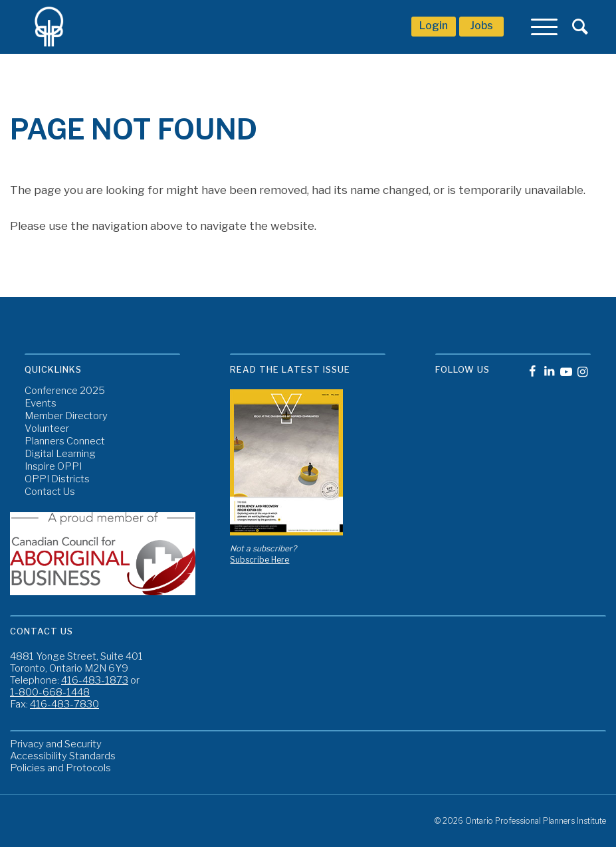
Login (434, 26)
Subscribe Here (259, 560)
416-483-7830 (64, 704)
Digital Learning (60, 454)
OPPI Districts (57, 479)
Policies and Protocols (60, 768)
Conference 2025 (65, 391)
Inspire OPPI (53, 467)
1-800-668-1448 (50, 692)
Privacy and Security (56, 744)
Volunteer (47, 429)
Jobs (481, 26)
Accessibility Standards (63, 756)
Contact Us (50, 492)
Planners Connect (65, 441)
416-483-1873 (95, 680)
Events (41, 404)
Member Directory (66, 416)
